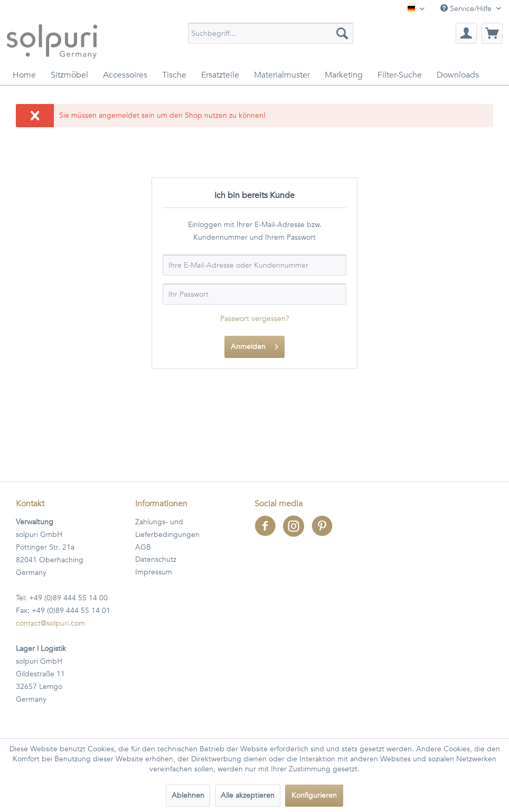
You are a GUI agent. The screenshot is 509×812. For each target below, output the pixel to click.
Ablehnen (188, 795)
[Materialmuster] (282, 75)
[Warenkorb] (492, 33)
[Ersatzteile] (220, 75)
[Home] (24, 75)
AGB (143, 547)
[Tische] (174, 75)
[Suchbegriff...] (271, 33)
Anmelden (254, 345)
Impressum (154, 572)
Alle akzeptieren (248, 795)
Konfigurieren (314, 795)
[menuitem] (271, 33)
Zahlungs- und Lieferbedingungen (167, 528)
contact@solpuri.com (50, 623)
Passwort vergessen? (255, 319)
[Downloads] (458, 75)
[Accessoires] (125, 75)
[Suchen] (342, 33)
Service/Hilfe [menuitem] (467, 9)
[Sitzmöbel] (69, 75)
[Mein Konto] (466, 33)
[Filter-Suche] (400, 75)
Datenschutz (156, 559)
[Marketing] (344, 75)
